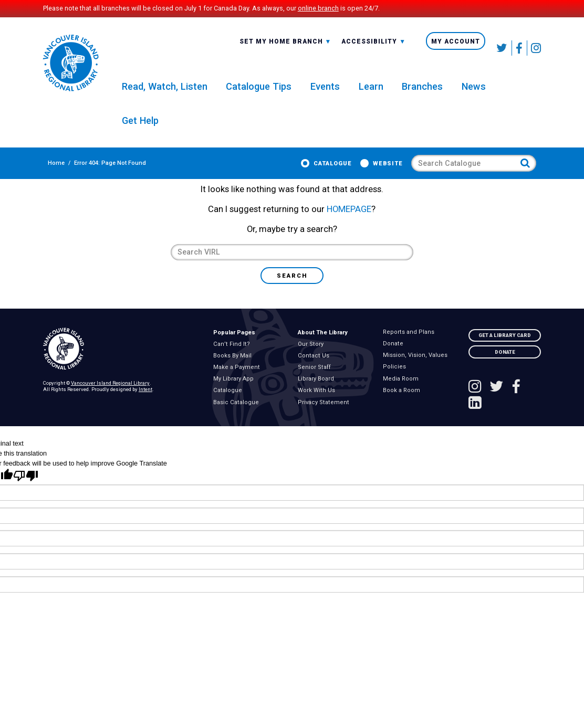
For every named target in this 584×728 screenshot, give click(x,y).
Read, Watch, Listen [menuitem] (165, 91)
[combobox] (286, 48)
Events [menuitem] (325, 91)
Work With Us (319, 402)
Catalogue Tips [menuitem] (259, 91)
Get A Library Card (505, 346)
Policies (396, 378)
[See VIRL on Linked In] (475, 415)
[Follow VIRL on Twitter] (502, 48)
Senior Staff (316, 379)
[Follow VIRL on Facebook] (520, 48)
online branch (318, 8)
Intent (145, 400)
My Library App (236, 391)
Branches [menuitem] (422, 91)
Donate (395, 355)
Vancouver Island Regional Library (110, 394)
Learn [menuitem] (371, 91)
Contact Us (316, 367)
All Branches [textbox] (267, 47)
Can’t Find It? (234, 355)
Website (393, 168)
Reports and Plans (410, 343)
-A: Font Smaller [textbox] (374, 47)
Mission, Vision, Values (417, 367)
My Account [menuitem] (456, 48)
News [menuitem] (474, 91)
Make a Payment (239, 379)
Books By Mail (234, 367)
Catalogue (337, 168)
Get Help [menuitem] (140, 125)
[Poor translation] (26, 487)
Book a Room (403, 402)
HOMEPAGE (349, 221)
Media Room (402, 390)
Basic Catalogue (238, 414)
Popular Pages (234, 344)
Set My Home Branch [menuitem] (286, 48)
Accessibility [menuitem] (374, 48)
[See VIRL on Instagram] (534, 48)
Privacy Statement (326, 414)
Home (51, 168)
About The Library (323, 344)
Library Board (318, 391)
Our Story (313, 355)
